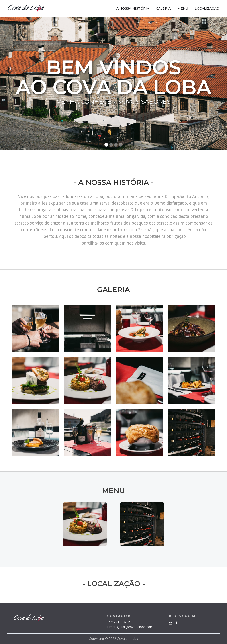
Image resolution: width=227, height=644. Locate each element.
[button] (218, 83)
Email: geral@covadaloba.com (130, 627)
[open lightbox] (35, 328)
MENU (183, 8)
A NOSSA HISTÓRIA (133, 8)
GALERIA (163, 8)
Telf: (119, 622)
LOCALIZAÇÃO (207, 8)
